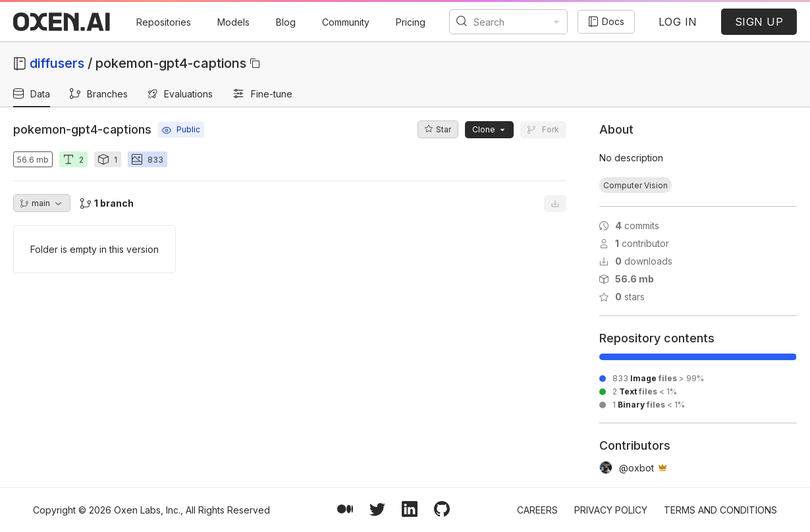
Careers (537, 510)
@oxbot (636, 468)
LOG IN (678, 22)
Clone (489, 129)
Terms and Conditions (720, 510)
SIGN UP (759, 22)
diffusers (57, 63)
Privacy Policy (611, 510)
